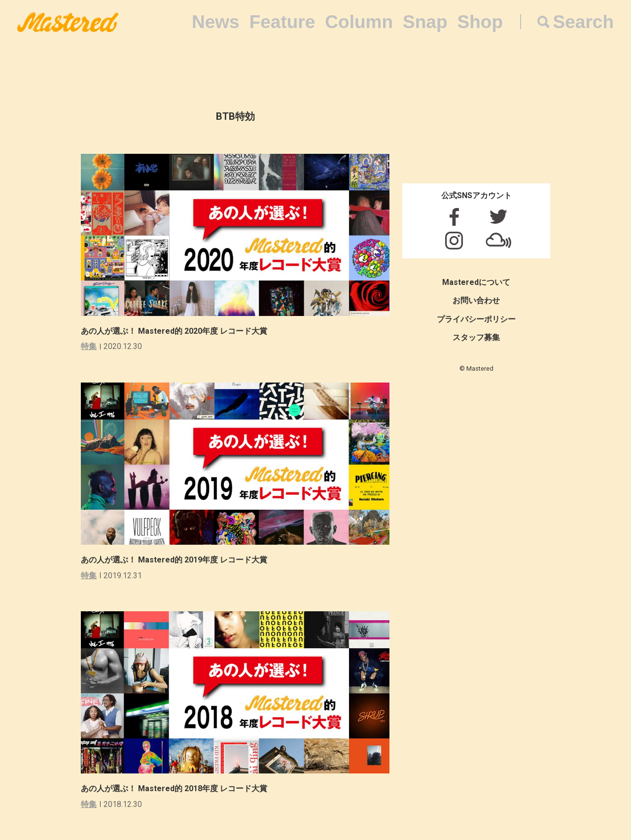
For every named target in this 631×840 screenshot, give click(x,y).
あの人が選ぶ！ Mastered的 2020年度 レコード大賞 (174, 331)
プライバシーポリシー (476, 319)
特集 (89, 346)
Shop (480, 22)
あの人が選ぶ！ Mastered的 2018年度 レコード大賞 (174, 788)
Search (583, 22)
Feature (282, 22)
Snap (425, 22)
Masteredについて (476, 282)
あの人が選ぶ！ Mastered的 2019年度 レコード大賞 (174, 560)
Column (359, 22)
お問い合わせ (476, 300)
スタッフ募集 (476, 337)
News (216, 22)
